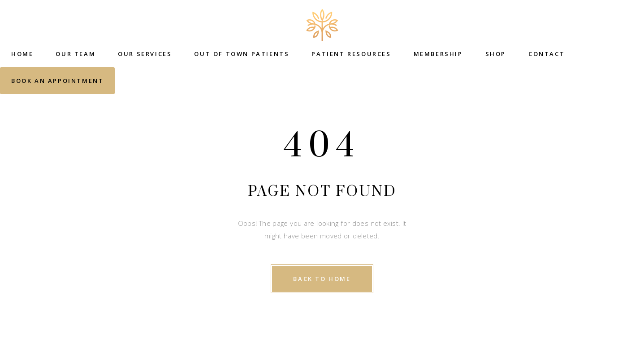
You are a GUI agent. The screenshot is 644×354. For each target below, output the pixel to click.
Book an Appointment (57, 81)
